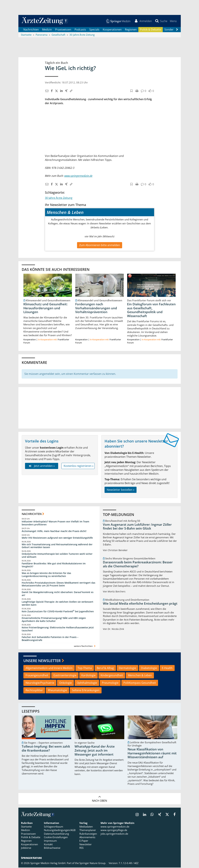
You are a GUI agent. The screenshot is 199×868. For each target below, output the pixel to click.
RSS (81, 848)
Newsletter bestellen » (121, 490)
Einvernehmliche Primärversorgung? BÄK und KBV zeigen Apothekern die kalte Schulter (54, 620)
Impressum (50, 841)
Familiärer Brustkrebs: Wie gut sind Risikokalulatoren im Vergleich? (54, 565)
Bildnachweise (52, 848)
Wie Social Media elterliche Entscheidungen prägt (140, 604)
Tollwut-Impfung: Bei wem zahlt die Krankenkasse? (46, 749)
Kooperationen (112, 30)
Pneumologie (110, 683)
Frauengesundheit (37, 676)
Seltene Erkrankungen (86, 691)
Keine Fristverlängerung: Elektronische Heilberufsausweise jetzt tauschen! (58, 629)
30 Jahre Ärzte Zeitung (59, 198)
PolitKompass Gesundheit (140, 683)
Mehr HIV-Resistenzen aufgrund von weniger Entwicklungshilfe (57, 538)
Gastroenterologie (65, 676)
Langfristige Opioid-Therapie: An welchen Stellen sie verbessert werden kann (57, 604)
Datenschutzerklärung (56, 834)
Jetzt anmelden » (42, 466)
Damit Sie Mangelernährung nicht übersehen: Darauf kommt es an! (58, 594)
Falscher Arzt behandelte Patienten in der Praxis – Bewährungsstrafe (50, 639)
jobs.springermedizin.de (114, 834)
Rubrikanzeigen (88, 834)
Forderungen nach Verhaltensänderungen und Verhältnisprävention (96, 308)
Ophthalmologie (87, 683)
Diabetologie (149, 668)
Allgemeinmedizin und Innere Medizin (49, 668)
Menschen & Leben (140, 676)
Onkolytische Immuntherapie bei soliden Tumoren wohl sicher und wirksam (57, 556)
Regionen (131, 30)
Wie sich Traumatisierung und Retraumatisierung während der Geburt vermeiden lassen (57, 546)
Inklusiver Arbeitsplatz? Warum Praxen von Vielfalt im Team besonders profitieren (55, 523)
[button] (173, 21)
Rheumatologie (57, 691)
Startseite (26, 827)
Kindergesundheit (112, 676)
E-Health (167, 668)
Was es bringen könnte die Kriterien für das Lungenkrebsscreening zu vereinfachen (46, 575)
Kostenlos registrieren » (79, 466)
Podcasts (80, 30)
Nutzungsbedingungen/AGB (60, 831)
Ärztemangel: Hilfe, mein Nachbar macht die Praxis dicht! (54, 531)
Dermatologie (127, 668)
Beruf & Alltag (105, 668)
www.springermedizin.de (115, 827)
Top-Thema (85, 668)
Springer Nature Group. (93, 863)
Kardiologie (88, 676)
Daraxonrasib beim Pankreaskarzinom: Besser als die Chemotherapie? (138, 565)
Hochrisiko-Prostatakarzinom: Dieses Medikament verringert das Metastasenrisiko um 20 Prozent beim (58, 584)
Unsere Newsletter (42, 661)
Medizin (47, 30)
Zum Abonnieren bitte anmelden (100, 245)
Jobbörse (26, 848)
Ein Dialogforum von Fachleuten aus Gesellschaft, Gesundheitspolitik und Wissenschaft (151, 310)
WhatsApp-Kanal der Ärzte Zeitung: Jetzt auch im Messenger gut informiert (95, 751)
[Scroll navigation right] (177, 30)
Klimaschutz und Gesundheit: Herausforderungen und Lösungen (45, 308)
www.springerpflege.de (114, 831)
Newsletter (85, 845)
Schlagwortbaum (54, 827)
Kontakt (48, 845)
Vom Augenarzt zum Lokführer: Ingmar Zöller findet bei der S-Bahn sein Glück (137, 527)
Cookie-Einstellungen (56, 838)
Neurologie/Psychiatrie (40, 683)
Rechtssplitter (34, 691)
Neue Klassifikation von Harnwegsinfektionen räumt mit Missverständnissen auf (152, 754)
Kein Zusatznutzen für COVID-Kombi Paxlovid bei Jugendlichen (58, 612)
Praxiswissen (63, 30)
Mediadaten (86, 827)
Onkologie (65, 683)
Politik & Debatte (151, 30)
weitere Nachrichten (85, 646)
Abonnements (87, 838)
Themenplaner (88, 831)
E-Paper (84, 841)
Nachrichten (31, 30)
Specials (94, 30)
